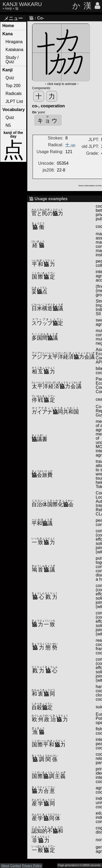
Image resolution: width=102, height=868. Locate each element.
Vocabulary (14, 110)
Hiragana (14, 42)
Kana (7, 34)
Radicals (14, 94)
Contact (16, 866)
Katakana (14, 50)
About (5, 866)
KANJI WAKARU (22, 4)
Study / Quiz (12, 60)
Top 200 (13, 86)
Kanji (7, 70)
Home (8, 26)
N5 (8, 125)
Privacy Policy (32, 866)
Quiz (10, 78)
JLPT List (14, 101)
